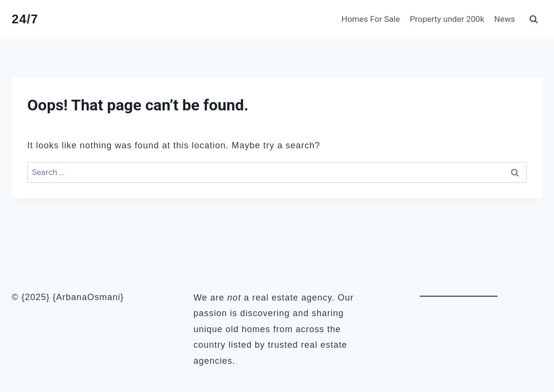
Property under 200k (447, 19)
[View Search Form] (534, 19)
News (505, 19)
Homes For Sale (371, 19)
